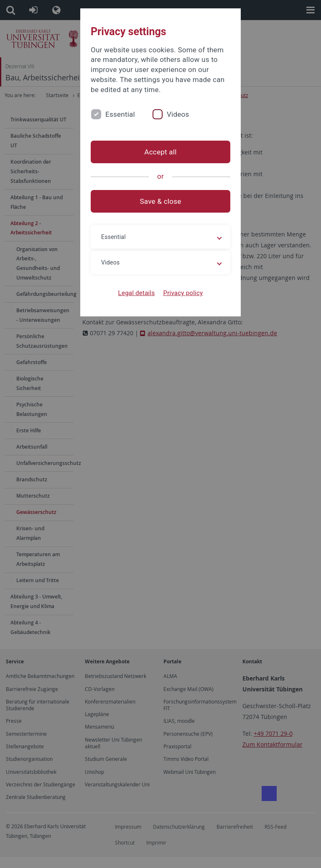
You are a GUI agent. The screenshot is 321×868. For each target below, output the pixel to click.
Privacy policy (183, 293)
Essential (120, 114)
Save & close (161, 201)
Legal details (137, 293)
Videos (178, 114)
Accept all (160, 152)
